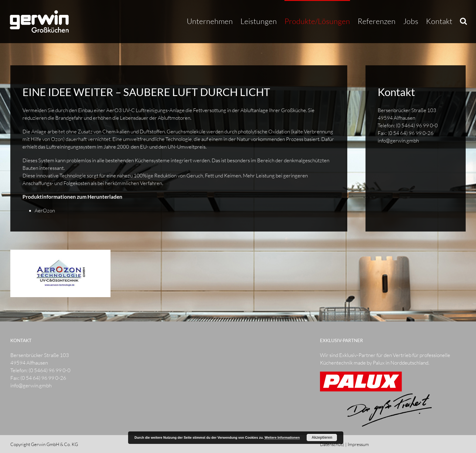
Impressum (358, 444)
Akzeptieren (322, 438)
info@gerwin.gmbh (398, 141)
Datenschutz (332, 444)
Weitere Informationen (282, 438)
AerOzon (45, 210)
